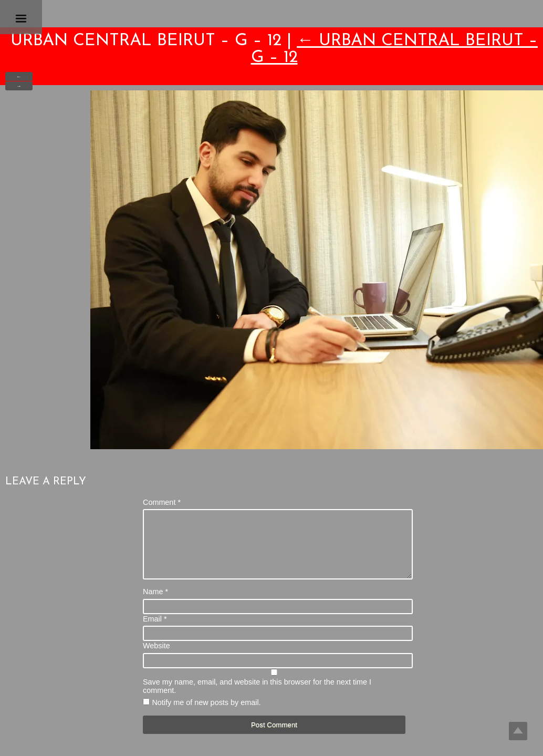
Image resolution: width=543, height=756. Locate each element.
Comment (162, 502)
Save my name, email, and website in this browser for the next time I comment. (257, 699)
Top (518, 731)
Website (156, 658)
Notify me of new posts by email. (206, 715)
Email (155, 631)
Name (155, 604)
